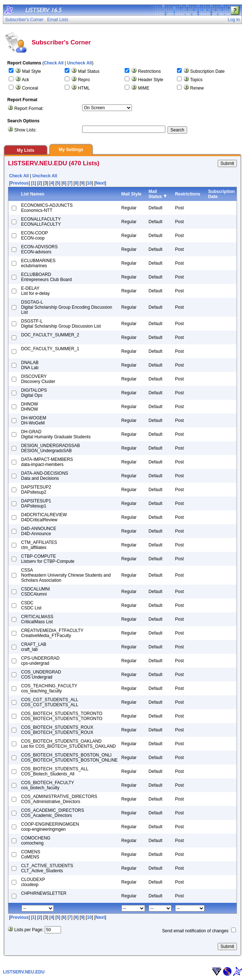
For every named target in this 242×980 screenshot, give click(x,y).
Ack (25, 80)
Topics (196, 80)
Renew (197, 88)
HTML (84, 88)
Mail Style (32, 71)
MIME (144, 88)
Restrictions (150, 71)
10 (89, 183)
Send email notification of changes (195, 931)
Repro (84, 80)
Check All (54, 63)
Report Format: (29, 108)
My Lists (25, 150)
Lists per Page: (29, 930)
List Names (33, 194)
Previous (19, 183)
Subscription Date (207, 71)
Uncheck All (80, 63)
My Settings (71, 150)
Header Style (151, 80)
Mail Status (88, 71)
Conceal (30, 88)
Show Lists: (25, 130)
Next (100, 183)
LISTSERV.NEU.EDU (24, 972)
